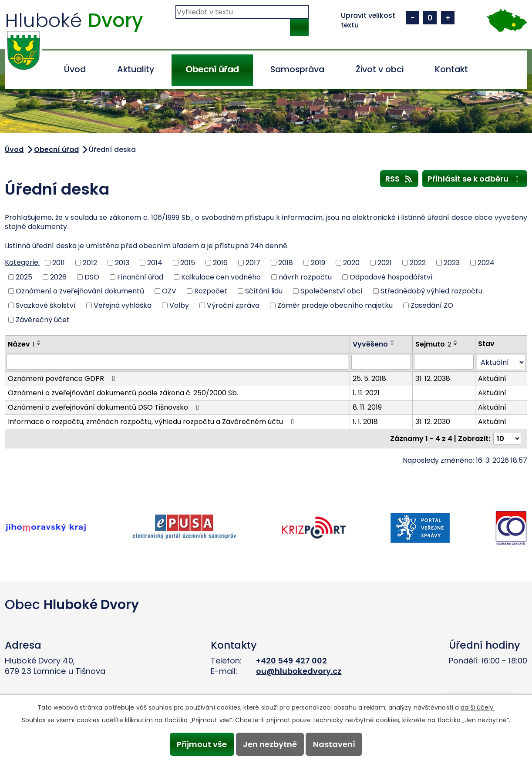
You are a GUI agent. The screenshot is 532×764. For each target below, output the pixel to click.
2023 (452, 263)
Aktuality (136, 69)
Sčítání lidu (264, 291)
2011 (59, 263)
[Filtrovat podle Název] (177, 362)
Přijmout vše (202, 744)
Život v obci (380, 69)
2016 (220, 263)
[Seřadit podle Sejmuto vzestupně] (456, 341)
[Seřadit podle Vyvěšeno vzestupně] (393, 341)
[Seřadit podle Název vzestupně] (39, 341)
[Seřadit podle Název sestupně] (39, 344)
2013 (122, 263)
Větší (448, 18)
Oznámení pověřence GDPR (63, 379)
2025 (24, 277)
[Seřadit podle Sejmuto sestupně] (456, 344)
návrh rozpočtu (305, 277)
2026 (58, 277)
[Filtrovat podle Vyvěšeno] (381, 362)
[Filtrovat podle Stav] (501, 362)
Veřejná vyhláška (123, 305)
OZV (169, 291)
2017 (253, 263)
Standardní (430, 18)
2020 (351, 263)
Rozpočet (211, 291)
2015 (188, 263)
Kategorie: (22, 262)
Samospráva (297, 69)
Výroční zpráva (233, 305)
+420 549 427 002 (292, 661)
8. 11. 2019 (367, 407)
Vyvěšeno (370, 344)
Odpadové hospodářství (391, 277)
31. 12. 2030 (433, 422)
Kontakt (451, 69)
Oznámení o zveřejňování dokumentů (80, 291)
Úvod (75, 69)
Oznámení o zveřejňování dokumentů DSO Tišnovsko (105, 407)
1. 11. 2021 (366, 393)
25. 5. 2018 (369, 379)
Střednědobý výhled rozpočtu (431, 291)
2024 (486, 263)
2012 (90, 263)
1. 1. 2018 (365, 422)
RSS (399, 178)
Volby (179, 305)
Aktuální (492, 379)
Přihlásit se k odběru (475, 178)
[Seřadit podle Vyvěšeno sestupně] (393, 344)
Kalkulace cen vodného (221, 277)
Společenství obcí (332, 291)
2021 (385, 263)
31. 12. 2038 (433, 379)
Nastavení (334, 744)
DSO (92, 277)
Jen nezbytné (270, 744)
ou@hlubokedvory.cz (299, 671)
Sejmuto (433, 344)
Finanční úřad (140, 277)
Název (21, 344)
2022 (418, 263)
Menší (412, 18)
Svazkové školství (46, 305)
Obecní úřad (212, 69)
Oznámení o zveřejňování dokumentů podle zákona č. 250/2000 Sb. (123, 393)
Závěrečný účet (43, 319)
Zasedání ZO (432, 305)
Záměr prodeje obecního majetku (335, 305)
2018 (286, 263)
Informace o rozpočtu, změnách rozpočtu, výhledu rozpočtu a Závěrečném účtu (152, 422)
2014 (155, 263)
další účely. (478, 707)
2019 (318, 263)
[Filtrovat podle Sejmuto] (444, 362)
